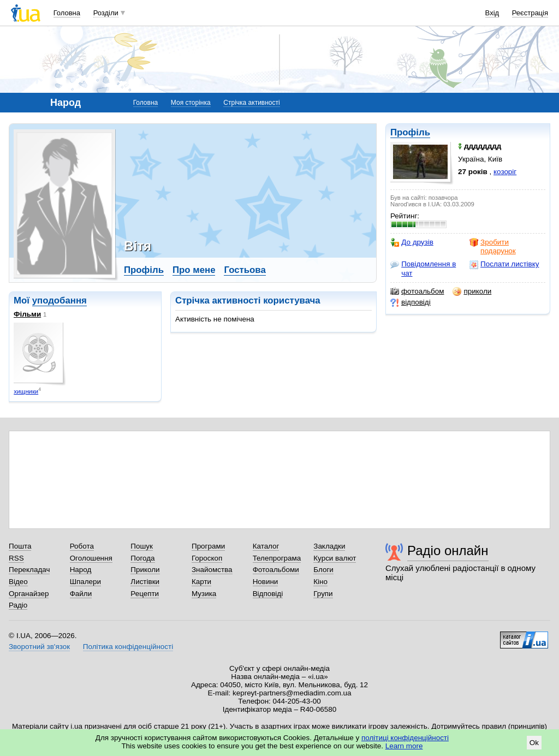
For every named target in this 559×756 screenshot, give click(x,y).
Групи (323, 594)
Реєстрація (530, 13)
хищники (26, 391)
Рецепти (145, 594)
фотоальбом (417, 291)
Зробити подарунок (493, 246)
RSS (16, 558)
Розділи (106, 13)
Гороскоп (207, 558)
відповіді (411, 302)
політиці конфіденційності (405, 738)
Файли (81, 594)
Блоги (323, 570)
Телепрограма (277, 558)
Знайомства (212, 570)
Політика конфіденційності (128, 647)
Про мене (194, 270)
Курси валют (335, 558)
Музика (204, 594)
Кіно (320, 582)
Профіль (410, 132)
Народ (81, 570)
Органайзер (29, 594)
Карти (201, 582)
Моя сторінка (191, 103)
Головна (67, 13)
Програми (208, 546)
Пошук (142, 546)
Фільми (27, 314)
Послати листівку (504, 264)
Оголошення (91, 558)
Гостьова (245, 270)
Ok (534, 743)
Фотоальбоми (276, 570)
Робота (82, 546)
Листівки (145, 582)
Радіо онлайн (448, 550)
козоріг (505, 172)
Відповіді (268, 594)
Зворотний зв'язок (39, 647)
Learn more (404, 746)
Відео (18, 582)
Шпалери (85, 582)
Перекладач (29, 570)
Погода (142, 558)
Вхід (492, 13)
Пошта (20, 546)
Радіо (18, 605)
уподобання (60, 300)
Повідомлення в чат (423, 268)
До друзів (412, 242)
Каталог (266, 546)
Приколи (145, 570)
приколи (472, 291)
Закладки (329, 546)
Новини (266, 582)
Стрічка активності (251, 103)
